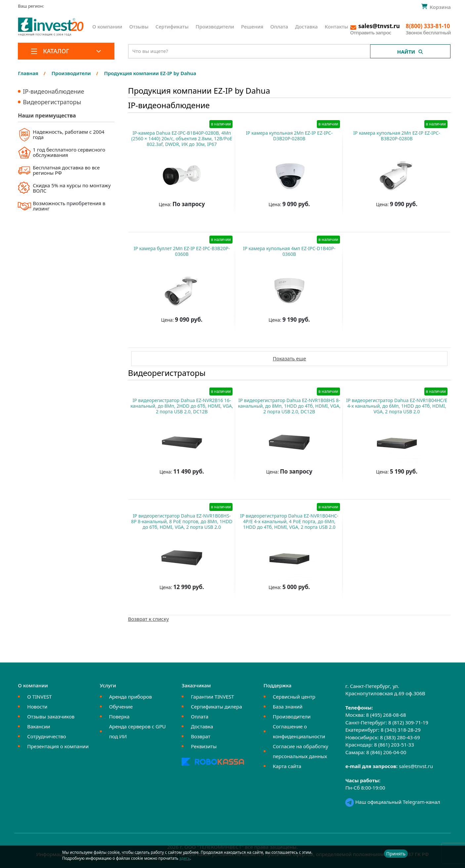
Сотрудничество (46, 736)
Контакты (337, 26)
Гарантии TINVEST (212, 697)
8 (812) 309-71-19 (408, 722)
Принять (396, 854)
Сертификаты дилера (216, 707)
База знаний (288, 707)
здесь (185, 858)
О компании (107, 26)
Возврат (201, 736)
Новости (37, 707)
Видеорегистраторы (52, 102)
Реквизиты (204, 746)
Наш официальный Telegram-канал (393, 802)
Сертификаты (172, 26)
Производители (215, 26)
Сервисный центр (294, 697)
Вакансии (39, 726)
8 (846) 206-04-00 (386, 752)
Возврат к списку (148, 619)
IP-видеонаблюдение (53, 91)
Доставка (306, 26)
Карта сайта (287, 766)
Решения (252, 26)
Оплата (279, 26)
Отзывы (139, 26)
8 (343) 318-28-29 (401, 730)
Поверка (119, 716)
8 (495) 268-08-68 (386, 715)
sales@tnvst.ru (416, 766)
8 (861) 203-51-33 (394, 745)
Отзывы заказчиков (51, 716)
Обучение (121, 707)
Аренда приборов (130, 697)
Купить (178, 221)
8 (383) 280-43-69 (400, 737)
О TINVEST (39, 697)
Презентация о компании (58, 746)
